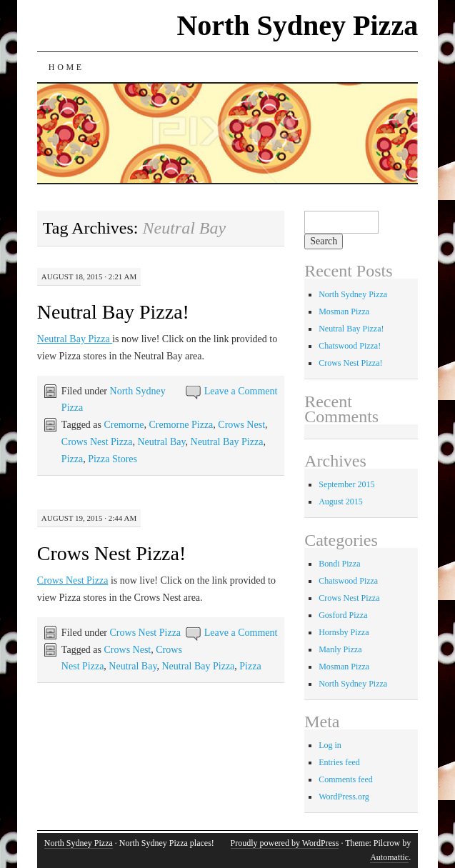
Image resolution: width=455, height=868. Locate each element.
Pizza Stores (112, 459)
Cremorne (124, 425)
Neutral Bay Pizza (75, 339)
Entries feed (339, 762)
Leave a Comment (241, 391)
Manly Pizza (340, 649)
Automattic (389, 857)
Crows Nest (241, 425)
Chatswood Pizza (348, 581)
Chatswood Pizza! (350, 346)
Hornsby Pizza (344, 632)
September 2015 (346, 484)
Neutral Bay (161, 442)
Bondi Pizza (339, 564)
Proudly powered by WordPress (285, 843)
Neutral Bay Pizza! (113, 312)
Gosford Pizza (343, 615)
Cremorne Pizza (181, 425)
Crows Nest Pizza (97, 442)
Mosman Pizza (344, 311)
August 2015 (341, 502)
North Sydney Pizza (297, 25)
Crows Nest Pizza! (111, 553)
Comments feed (346, 779)
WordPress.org (344, 797)
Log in (330, 745)
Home (66, 67)
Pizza (72, 459)
